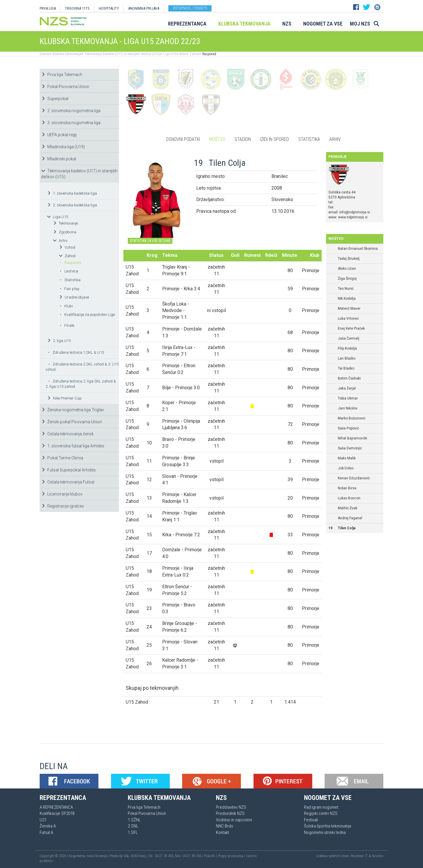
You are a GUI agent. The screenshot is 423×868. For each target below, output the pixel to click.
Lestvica (69, 271)
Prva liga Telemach (62, 75)
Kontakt (223, 832)
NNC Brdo (225, 826)
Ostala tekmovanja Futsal (68, 482)
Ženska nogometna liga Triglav (73, 410)
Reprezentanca (187, 24)
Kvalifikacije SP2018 (57, 813)
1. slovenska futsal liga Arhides (73, 446)
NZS (287, 24)
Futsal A (46, 832)
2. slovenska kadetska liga (72, 205)
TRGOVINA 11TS (77, 8)
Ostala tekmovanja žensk (67, 434)
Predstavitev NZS (231, 807)
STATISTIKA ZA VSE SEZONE (150, 241)
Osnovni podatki (183, 139)
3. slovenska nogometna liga (71, 123)
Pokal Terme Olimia (62, 458)
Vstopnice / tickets (190, 8)
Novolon (377, 856)
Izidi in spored (275, 139)
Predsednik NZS (230, 813)
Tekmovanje (65, 223)
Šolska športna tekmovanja (328, 826)
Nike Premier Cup (64, 398)
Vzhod (67, 247)
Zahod (194, 54)
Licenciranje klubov (62, 494)
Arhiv (183, 54)
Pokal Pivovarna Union (65, 87)
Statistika (70, 280)
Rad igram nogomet (321, 807)
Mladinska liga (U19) (63, 147)
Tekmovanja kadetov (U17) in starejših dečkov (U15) (122, 54)
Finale (67, 325)
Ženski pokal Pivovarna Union (72, 422)
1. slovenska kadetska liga (72, 193)
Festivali (311, 820)
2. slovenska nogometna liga (71, 111)
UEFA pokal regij (59, 135)
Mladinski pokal (59, 159)
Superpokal (55, 99)
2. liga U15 (59, 341)
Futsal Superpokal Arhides (68, 470)
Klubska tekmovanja (244, 24)
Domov (45, 54)
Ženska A (48, 826)
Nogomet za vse (323, 24)
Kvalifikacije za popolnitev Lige (87, 315)
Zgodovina (65, 232)
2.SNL (133, 826)
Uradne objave (74, 297)
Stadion (243, 139)
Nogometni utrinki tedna (325, 832)
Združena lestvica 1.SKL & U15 (76, 352)
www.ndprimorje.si (353, 217)
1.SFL (133, 832)
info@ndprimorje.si (355, 212)
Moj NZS (360, 24)
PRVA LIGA (48, 8)
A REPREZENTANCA (56, 807)
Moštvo (217, 139)
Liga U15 (169, 54)
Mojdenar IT (359, 856)
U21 (43, 820)
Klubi (66, 306)
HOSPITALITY (109, 8)
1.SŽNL (134, 820)
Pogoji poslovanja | (232, 856)
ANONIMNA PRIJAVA (144, 8)
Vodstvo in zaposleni (234, 820)
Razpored (209, 54)
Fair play (69, 289)
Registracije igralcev (63, 506)
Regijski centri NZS (321, 813)
